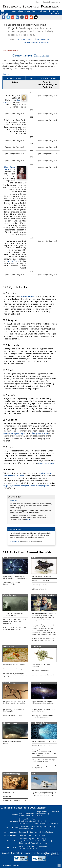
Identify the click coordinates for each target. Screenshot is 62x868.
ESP (18, 39)
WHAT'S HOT (45, 43)
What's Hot (55, 13)
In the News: (12, 828)
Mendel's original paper (15, 433)
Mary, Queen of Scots (10, 168)
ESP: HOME (5, 866)
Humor (42, 835)
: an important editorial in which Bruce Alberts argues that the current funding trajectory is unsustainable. (44, 617)
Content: (14, 821)
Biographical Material (29, 843)
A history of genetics (39, 589)
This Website (42, 814)
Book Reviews (47, 832)
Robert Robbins (29, 296)
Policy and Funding (46, 827)
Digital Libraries (26, 841)
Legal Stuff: (13, 847)
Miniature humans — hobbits (15, 801)
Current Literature (27, 827)
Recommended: (11, 832)
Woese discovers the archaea (14, 665)
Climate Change (10, 723)
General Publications (28, 835)
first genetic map (40, 433)
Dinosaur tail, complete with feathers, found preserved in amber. (14, 703)
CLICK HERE (15, 541)
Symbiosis (36, 646)
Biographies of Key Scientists (45, 823)
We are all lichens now (41, 671)
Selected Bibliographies (30, 832)
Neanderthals (9, 792)
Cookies (44, 846)
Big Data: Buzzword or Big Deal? (44, 741)
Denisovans (8, 796)
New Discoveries (26, 829)
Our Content (29, 814)
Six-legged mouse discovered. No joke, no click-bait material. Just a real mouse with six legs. (44, 794)
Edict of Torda (12, 261)
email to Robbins (46, 463)
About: (15, 815)
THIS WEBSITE (43, 39)
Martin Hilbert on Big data (42, 746)
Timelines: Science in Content (32, 821)
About (14, 11)
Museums (44, 843)
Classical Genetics (27, 11)
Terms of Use (25, 846)
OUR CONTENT (28, 39)
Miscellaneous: (11, 835)
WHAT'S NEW (31, 43)
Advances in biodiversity (13, 669)
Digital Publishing (37, 839)
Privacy (36, 846)
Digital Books (25, 823)
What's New (53, 11)
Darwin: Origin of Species (41, 576)
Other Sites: (12, 841)
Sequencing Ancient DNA (13, 715)
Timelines (42, 11)
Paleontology (9, 683)
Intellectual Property (28, 848)
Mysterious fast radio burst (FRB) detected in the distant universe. (43, 703)
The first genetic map (40, 585)
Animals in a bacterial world (43, 675)
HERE (29, 520)
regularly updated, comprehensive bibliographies (26, 486)
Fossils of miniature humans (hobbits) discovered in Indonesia (15, 621)
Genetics (23, 839)
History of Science (43, 841)
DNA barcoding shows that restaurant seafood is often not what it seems (15, 675)
